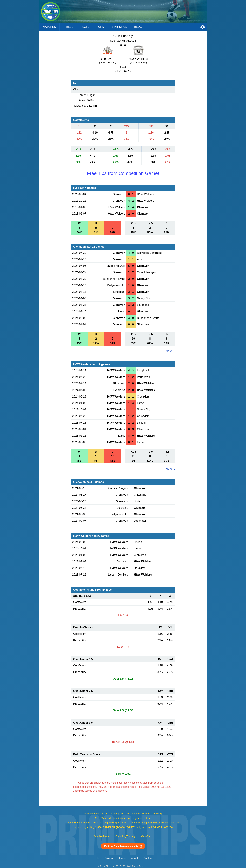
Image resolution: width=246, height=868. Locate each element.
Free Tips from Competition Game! (123, 173)
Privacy (109, 858)
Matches (49, 27)
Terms (122, 858)
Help (96, 858)
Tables (68, 27)
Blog (138, 27)
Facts (85, 27)
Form (101, 27)
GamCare (147, 836)
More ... (170, 351)
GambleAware (102, 836)
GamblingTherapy (125, 836)
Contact (148, 858)
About (134, 858)
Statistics (119, 27)
